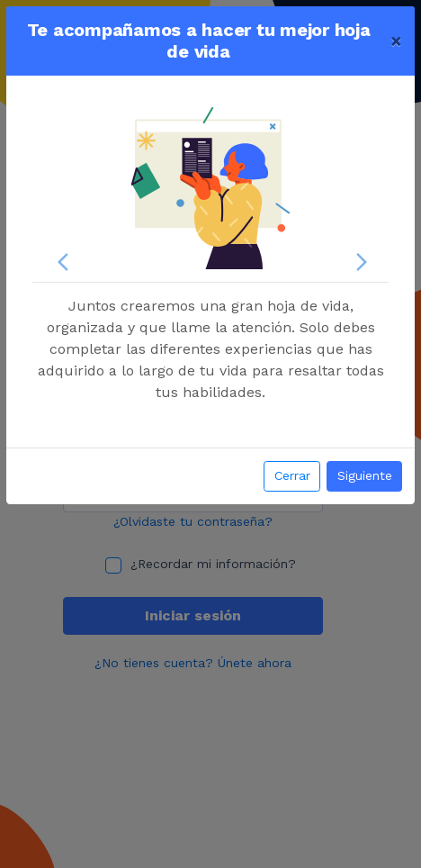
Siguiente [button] (365, 475)
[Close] (396, 41)
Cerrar (292, 475)
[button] (59, 262)
